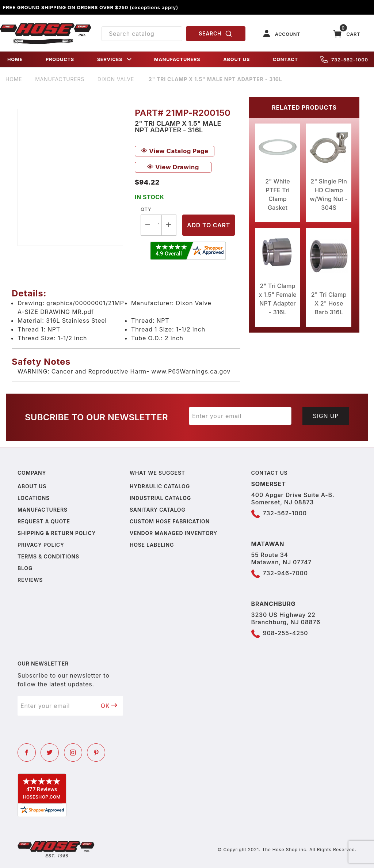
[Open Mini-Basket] (347, 34)
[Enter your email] (240, 416)
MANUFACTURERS (177, 59)
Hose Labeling (152, 545)
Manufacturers (43, 510)
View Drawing (173, 167)
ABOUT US (236, 59)
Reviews (30, 580)
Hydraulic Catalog (160, 486)
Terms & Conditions (48, 556)
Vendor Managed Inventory (173, 533)
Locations (34, 498)
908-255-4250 (286, 633)
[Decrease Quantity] (148, 225)
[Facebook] (27, 753)
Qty (146, 209)
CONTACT (285, 59)
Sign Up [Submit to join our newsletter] (326, 416)
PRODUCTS (60, 59)
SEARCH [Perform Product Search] (215, 34)
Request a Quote (44, 521)
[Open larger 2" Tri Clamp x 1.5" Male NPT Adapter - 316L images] (70, 177)
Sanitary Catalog (158, 510)
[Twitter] (50, 753)
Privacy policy (41, 545)
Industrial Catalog (160, 498)
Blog (25, 568)
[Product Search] (142, 34)
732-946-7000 (285, 573)
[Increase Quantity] (169, 225)
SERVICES (115, 59)
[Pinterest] (96, 753)
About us (32, 486)
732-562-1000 (344, 60)
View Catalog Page (175, 151)
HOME (15, 59)
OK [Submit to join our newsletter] (109, 706)
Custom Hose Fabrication (170, 521)
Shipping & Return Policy (57, 533)
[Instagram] (73, 753)
